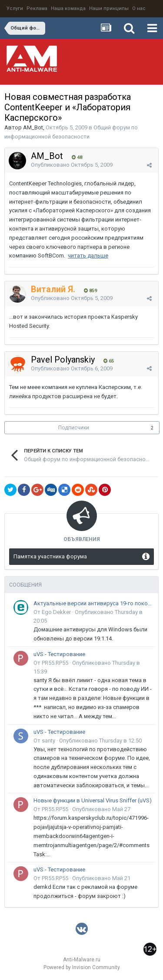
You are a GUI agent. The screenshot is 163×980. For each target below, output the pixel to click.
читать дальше (88, 256)
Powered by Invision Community (82, 967)
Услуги (15, 8)
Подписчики (74, 428)
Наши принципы (109, 8)
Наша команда (68, 8)
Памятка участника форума (50, 556)
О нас (139, 8)
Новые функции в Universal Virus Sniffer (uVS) (93, 800)
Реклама (37, 8)
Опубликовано (72, 165)
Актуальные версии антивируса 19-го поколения (93, 603)
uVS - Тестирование (59, 654)
